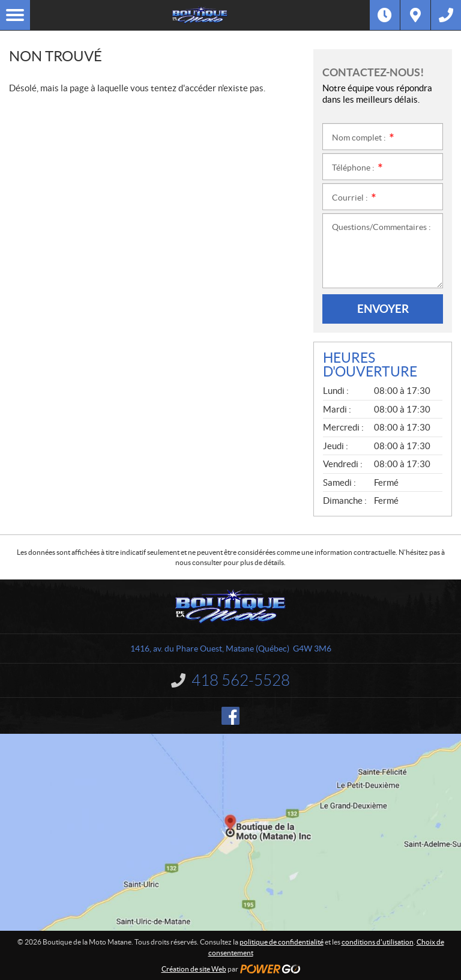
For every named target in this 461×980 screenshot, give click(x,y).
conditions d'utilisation (378, 942)
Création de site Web (194, 969)
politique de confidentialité (282, 942)
